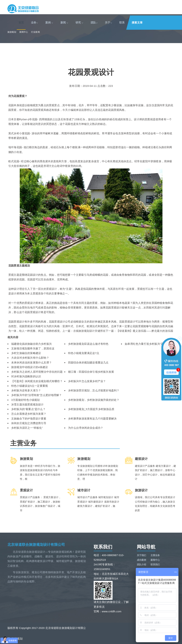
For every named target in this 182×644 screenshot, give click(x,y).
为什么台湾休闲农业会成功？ (86, 428)
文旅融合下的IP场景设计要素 (29, 419)
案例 (49, 23)
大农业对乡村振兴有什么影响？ (30, 358)
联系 (122, 23)
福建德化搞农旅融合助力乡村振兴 (31, 344)
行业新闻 (35, 32)
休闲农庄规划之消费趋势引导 (29, 423)
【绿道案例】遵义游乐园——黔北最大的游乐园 (145, 331)
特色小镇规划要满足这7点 (84, 353)
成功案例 (142, 560)
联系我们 (155, 565)
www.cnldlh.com (112, 611)
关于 (109, 23)
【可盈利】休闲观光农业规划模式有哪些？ (37, 381)
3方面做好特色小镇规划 (26, 400)
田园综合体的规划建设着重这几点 (88, 362)
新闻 (64, 23)
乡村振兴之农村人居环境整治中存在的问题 (37, 372)
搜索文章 (137, 23)
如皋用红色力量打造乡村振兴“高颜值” (147, 344)
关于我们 (142, 555)
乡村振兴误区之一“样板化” (27, 428)
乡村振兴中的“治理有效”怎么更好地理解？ (36, 395)
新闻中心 (24, 32)
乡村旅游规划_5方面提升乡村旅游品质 (91, 409)
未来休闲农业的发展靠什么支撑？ (31, 362)
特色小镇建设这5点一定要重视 (30, 386)
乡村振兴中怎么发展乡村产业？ (87, 381)
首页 (21, 23)
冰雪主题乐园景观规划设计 (27, 404)
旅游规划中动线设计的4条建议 (30, 367)
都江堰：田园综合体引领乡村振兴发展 (91, 372)
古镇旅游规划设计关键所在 (89, 331)
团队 (94, 23)
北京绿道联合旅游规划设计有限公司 (36, 545)
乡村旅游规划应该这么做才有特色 (88, 344)
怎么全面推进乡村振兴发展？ (29, 414)
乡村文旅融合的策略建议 (26, 353)
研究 (80, 23)
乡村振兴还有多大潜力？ (26, 390)
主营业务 (155, 555)
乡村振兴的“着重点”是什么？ (28, 409)
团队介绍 (142, 565)
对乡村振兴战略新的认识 (26, 376)
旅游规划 (12, 32)
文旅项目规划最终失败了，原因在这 (33, 348)
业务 (35, 23)
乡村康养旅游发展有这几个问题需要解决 (92, 419)
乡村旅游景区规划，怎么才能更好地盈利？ (94, 390)
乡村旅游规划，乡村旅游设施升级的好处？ (94, 400)
